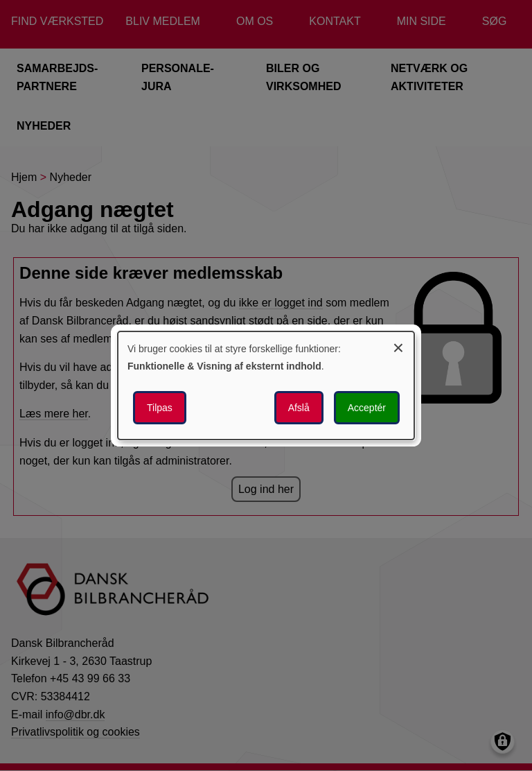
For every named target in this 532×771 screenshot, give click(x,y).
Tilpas (160, 408)
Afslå (299, 408)
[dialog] (266, 385)
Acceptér (367, 408)
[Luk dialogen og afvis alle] (398, 346)
